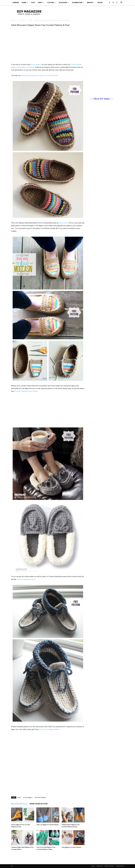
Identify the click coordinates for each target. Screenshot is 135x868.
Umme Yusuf (63, 223)
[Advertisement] (48, 47)
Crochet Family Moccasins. (26, 579)
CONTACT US (120, 866)
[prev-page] (12, 854)
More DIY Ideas (102, 99)
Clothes (51, 2)
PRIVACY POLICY (109, 866)
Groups (91, 2)
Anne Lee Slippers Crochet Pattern (47, 825)
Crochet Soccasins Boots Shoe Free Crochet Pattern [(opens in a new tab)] (40, 75)
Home (25, 2)
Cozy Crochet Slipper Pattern (49, 729)
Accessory (64, 2)
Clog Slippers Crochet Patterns (71, 847)
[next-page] (16, 854)
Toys (33, 2)
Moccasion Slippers (40, 797)
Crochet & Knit (21, 20)
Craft (41, 2)
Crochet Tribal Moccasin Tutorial (26, 391)
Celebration (78, 2)
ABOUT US (100, 866)
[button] (121, 3)
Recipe (100, 2)
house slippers (36, 65)
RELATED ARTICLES (19, 804)
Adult (19, 797)
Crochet (30, 20)
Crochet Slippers (28, 797)
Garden (16, 2)
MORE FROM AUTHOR (39, 804)
